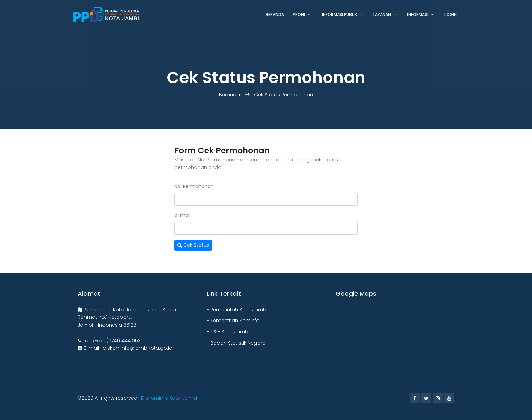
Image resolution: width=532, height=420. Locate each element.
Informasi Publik (339, 14)
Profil (299, 14)
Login (451, 14)
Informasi (418, 14)
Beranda (275, 14)
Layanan (382, 14)
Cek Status (193, 245)
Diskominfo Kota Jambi (169, 398)
